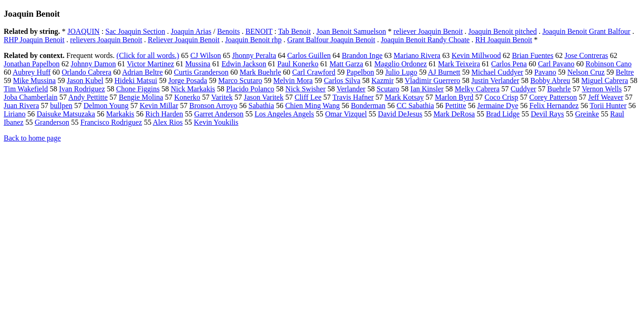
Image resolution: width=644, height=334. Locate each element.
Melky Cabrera (477, 89)
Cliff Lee (308, 97)
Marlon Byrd (454, 97)
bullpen (61, 106)
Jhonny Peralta (254, 55)
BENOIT (259, 31)
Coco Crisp (501, 97)
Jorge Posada (188, 80)
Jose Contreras (586, 55)
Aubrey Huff (32, 72)
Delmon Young (106, 106)
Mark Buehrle (261, 72)
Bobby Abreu (550, 80)
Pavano (545, 72)
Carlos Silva (342, 80)
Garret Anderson (219, 114)
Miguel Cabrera (605, 80)
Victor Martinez (150, 64)
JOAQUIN (83, 31)
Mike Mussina (34, 80)
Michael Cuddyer (497, 72)
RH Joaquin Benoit (504, 40)
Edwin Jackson (244, 64)
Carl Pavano (556, 64)
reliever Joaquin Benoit (428, 31)
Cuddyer (523, 89)
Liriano (15, 114)
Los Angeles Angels (284, 114)
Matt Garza (346, 64)
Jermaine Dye (498, 106)
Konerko (187, 97)
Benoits (229, 31)
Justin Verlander (495, 80)
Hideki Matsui (136, 80)
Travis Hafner (353, 97)
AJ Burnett (444, 72)
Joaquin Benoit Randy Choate (425, 40)
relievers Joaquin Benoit (106, 40)
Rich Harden (164, 114)
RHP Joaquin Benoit (34, 40)
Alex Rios (167, 122)
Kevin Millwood (476, 55)
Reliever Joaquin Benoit (184, 40)
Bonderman (368, 106)
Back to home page (32, 138)
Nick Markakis (193, 89)
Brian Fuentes (532, 55)
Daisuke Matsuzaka (66, 114)
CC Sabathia (415, 106)
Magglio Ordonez (401, 64)
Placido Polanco (251, 89)
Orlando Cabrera (87, 72)
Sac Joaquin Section (135, 31)
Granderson (52, 122)
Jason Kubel (85, 80)
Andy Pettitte (88, 97)
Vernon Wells (602, 89)
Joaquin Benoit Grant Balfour (586, 31)
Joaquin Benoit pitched (502, 31)
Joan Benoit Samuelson (351, 31)
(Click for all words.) (148, 55)
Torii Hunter (608, 106)
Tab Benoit (294, 31)
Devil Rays (547, 114)
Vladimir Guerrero (432, 80)
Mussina (198, 64)
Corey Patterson (553, 97)
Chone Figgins (138, 89)
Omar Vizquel (346, 114)
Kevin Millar (159, 106)
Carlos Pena (509, 64)
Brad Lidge (502, 114)
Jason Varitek (263, 97)
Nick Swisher (306, 89)
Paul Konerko (298, 64)
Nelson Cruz (586, 72)
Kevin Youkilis (216, 122)
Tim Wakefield (26, 89)
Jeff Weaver (605, 97)
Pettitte (455, 106)
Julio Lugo (401, 72)
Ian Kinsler (427, 89)
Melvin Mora (293, 80)
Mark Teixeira (459, 64)
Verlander (351, 89)
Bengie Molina (141, 97)
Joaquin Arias (191, 31)
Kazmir (383, 80)
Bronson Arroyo (213, 106)
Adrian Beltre (142, 72)
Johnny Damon (93, 64)
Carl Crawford (314, 72)
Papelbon (361, 72)
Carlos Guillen (309, 55)
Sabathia (261, 106)
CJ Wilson (206, 55)
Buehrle (559, 89)
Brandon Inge (362, 55)
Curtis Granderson (201, 72)
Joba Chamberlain (31, 97)
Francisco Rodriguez (111, 122)
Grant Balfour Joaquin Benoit (331, 40)
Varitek (222, 97)
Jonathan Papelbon (32, 64)
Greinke (587, 114)
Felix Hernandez (554, 106)
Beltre (625, 72)
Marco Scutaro (240, 80)
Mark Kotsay (404, 97)
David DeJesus (400, 114)
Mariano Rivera (417, 55)
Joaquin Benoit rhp (253, 40)
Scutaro (388, 89)
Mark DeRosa (454, 114)
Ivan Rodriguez (82, 89)
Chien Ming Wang (313, 106)
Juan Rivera (21, 106)
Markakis (120, 114)
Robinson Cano (609, 64)
